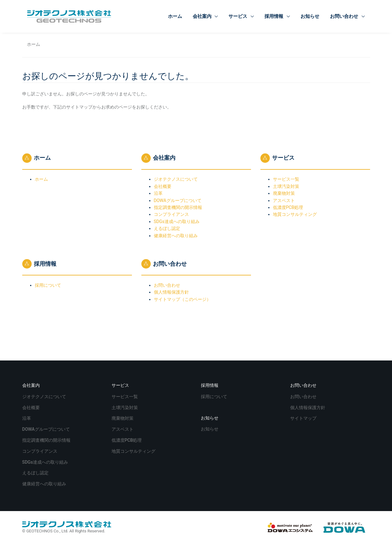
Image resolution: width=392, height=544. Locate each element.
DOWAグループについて (178, 200)
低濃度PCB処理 (288, 207)
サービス (238, 16)
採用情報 (274, 16)
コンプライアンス (171, 214)
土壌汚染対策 (286, 186)
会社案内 (203, 16)
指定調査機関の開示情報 (178, 207)
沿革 (158, 193)
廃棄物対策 (284, 193)
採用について (48, 285)
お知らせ (310, 16)
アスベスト (284, 200)
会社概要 (163, 186)
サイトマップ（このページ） (182, 299)
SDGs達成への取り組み (177, 221)
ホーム (175, 16)
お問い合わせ (345, 16)
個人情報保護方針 (171, 292)
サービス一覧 (286, 179)
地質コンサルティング (295, 214)
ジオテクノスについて (176, 179)
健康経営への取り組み (176, 236)
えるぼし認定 (167, 228)
